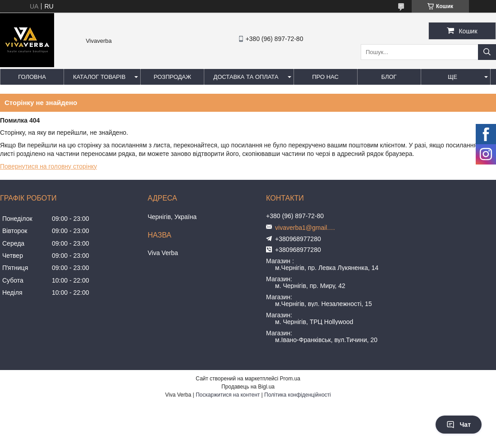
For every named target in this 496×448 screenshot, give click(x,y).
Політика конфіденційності (298, 395)
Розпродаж (172, 77)
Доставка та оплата (246, 77)
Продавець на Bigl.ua (248, 387)
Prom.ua (290, 379)
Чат (459, 425)
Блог (389, 77)
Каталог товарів (99, 77)
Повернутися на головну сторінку (48, 166)
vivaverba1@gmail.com (307, 228)
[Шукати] (487, 52)
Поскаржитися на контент (228, 395)
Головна (32, 77)
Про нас (325, 77)
